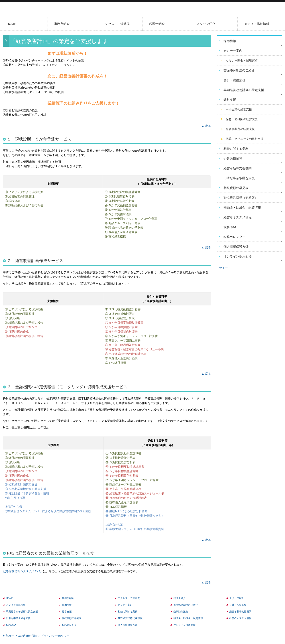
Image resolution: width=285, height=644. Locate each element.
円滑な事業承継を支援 (239, 178)
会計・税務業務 (234, 80)
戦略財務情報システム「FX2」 (23, 571)
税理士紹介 (157, 24)
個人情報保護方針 (236, 247)
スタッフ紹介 (206, 24)
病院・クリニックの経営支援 (245, 139)
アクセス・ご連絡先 (116, 24)
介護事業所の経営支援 (240, 129)
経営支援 (230, 100)
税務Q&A (230, 227)
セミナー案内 (233, 51)
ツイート (225, 268)
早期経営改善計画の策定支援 (244, 90)
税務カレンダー (234, 237)
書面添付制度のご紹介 (239, 70)
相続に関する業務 (236, 149)
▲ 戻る (206, 126)
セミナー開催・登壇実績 (242, 60)
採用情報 (230, 41)
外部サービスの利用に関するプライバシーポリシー (36, 636)
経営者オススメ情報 (238, 217)
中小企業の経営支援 (239, 109)
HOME (11, 24)
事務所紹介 (62, 24)
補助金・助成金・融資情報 (242, 207)
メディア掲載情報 (257, 24)
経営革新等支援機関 (238, 168)
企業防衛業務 (233, 158)
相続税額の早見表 (236, 188)
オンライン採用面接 (238, 256)
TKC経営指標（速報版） (241, 198)
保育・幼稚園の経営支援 (242, 119)
